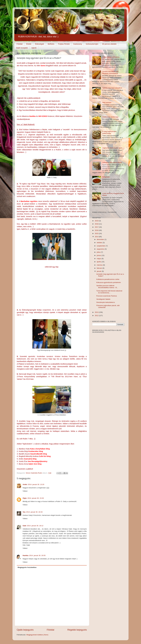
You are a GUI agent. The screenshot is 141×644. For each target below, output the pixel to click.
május (99, 259)
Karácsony (78, 44)
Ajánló (34, 48)
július (99, 252)
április (99, 262)
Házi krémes (107, 102)
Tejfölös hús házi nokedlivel (112, 88)
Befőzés (51, 44)
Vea (24, 512)
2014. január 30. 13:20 (36, 484)
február (100, 268)
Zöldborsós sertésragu (110, 117)
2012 (97, 316)
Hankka (26, 555)
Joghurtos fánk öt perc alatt (112, 148)
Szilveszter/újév (92, 44)
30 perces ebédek (109, 44)
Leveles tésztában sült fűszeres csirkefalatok (110, 72)
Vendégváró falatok (103, 299)
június (99, 255)
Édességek (40, 44)
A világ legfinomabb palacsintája (109, 132)
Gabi (24, 526)
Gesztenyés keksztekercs (106, 302)
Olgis (25, 498)
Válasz (25, 491)
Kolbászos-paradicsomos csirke (108, 279)
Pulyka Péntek (64, 44)
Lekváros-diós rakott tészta (112, 162)
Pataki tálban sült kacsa (111, 57)
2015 (97, 233)
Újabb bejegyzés (25, 630)
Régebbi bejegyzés (77, 630)
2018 (97, 224)
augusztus (101, 249)
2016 (97, 230)
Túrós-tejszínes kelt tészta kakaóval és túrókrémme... (109, 292)
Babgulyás (106, 177)
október (100, 243)
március (100, 265)
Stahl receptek (22, 48)
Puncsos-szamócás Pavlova (107, 296)
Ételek (29, 44)
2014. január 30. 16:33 (34, 512)
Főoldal (20, 44)
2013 (97, 312)
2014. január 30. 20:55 (37, 555)
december (101, 239)
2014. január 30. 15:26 (36, 498)
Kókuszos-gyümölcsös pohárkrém (109, 282)
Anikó (25, 484)
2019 (97, 221)
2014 (97, 237)
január (99, 271)
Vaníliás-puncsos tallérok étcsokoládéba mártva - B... (107, 287)
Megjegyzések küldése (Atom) (37, 635)
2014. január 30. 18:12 (35, 526)
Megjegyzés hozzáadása (27, 567)
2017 (97, 227)
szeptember (101, 246)
